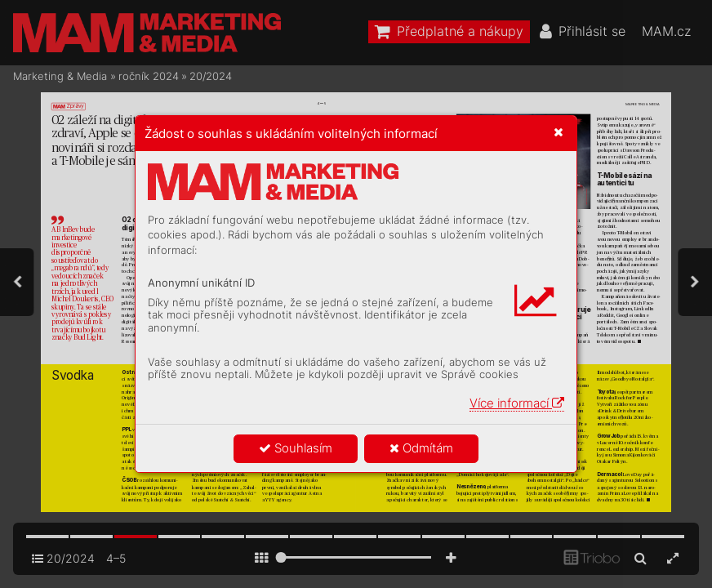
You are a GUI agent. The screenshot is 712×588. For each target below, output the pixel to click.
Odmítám (421, 448)
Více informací (517, 403)
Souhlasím (296, 448)
